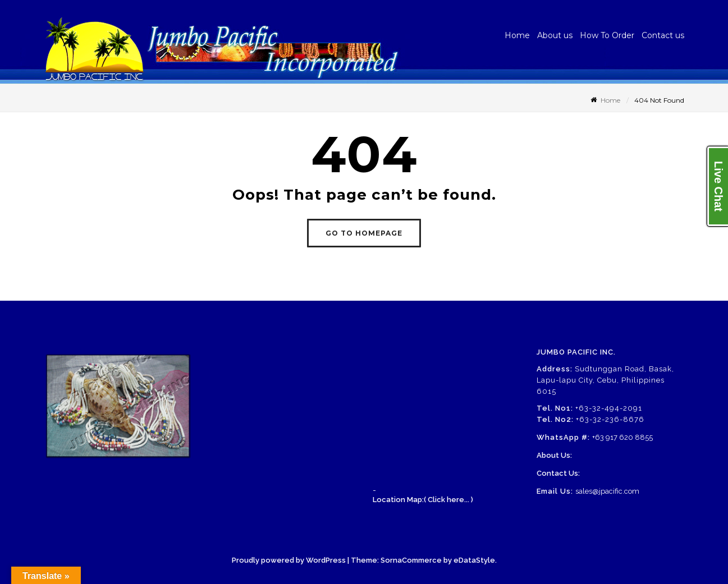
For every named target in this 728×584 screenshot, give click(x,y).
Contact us (663, 35)
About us (555, 35)
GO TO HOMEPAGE (364, 233)
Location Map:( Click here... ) (423, 500)
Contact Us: (558, 473)
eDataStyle (474, 560)
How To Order (607, 35)
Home (517, 35)
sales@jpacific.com (607, 491)
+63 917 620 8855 (622, 437)
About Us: (554, 455)
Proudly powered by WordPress (289, 560)
